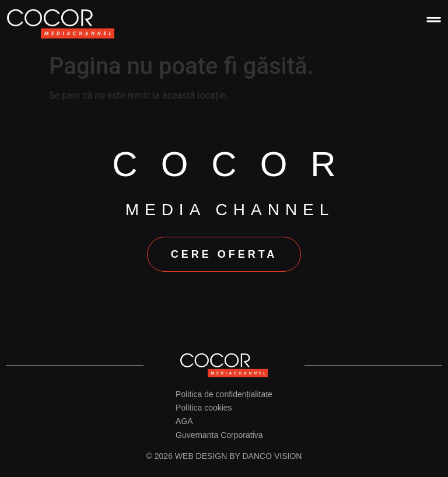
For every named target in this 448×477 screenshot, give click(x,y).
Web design (201, 455)
